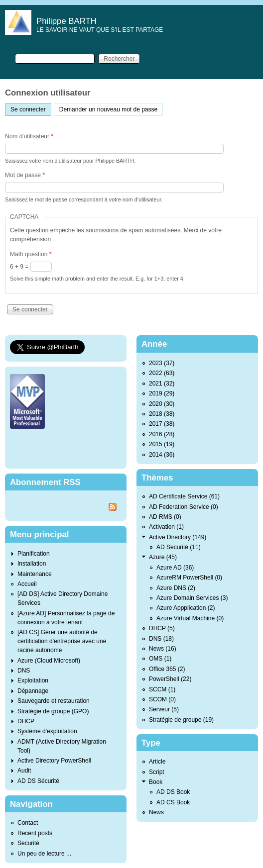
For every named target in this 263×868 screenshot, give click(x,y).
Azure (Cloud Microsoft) (49, 661)
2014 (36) (162, 455)
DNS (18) (161, 639)
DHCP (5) (162, 628)
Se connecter (31, 108)
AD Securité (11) (179, 547)
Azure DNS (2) (176, 588)
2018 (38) (162, 414)
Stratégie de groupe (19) (181, 720)
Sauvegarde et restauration (54, 701)
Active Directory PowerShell (54, 761)
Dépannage (33, 691)
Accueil (27, 584)
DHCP (26, 721)
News (156, 812)
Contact (28, 823)
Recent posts (35, 833)
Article (157, 762)
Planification (34, 554)
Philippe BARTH (66, 21)
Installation (32, 564)
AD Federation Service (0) (184, 507)
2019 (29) (162, 393)
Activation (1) (166, 527)
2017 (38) (162, 424)
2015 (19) (162, 444)
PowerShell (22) (170, 679)
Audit (24, 771)
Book (156, 782)
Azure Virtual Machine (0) (190, 618)
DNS (24, 671)
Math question (31, 254)
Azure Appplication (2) (186, 608)
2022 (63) (162, 373)
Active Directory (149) (178, 537)
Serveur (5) (164, 709)
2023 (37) (162, 363)
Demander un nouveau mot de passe (108, 109)
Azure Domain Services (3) (192, 598)
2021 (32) (162, 384)
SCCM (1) (162, 689)
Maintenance (35, 574)
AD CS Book (173, 802)
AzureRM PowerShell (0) (189, 578)
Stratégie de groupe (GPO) (53, 711)
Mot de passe (25, 175)
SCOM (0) (162, 699)
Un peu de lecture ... (44, 854)
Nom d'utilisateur (29, 136)
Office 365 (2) (167, 669)
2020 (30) (162, 404)
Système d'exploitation (47, 731)
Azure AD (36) (175, 568)
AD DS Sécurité (38, 781)
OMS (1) (160, 659)
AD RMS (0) (165, 517)
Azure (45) (163, 557)
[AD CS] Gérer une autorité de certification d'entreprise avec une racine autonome (62, 641)
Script (157, 772)
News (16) (163, 649)
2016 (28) (162, 434)
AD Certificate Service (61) (184, 496)
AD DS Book (173, 792)
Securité (28, 843)
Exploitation (33, 680)
